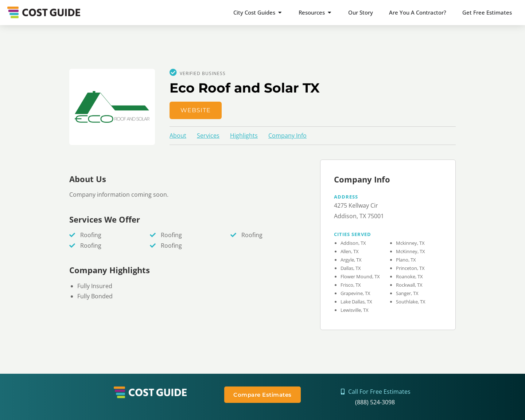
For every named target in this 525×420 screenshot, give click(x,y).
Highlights (244, 136)
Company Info (287, 136)
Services (208, 136)
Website (196, 110)
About (178, 136)
